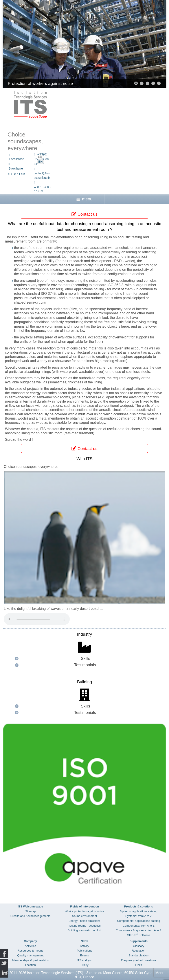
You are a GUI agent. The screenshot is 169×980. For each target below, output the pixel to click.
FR (40, 157)
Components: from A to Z (139, 926)
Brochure (16, 168)
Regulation (139, 951)
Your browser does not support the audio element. (37, 619)
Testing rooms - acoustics (85, 926)
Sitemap (30, 911)
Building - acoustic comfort (84, 930)
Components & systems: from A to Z (139, 930)
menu (84, 199)
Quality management (30, 955)
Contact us (84, 214)
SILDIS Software (139, 935)
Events (84, 955)
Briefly (84, 965)
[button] (136, 83)
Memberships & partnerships (30, 960)
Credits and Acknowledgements (30, 916)
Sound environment (85, 916)
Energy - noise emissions (84, 921)
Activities (30, 946)
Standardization (139, 955)
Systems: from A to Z (139, 916)
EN (40, 162)
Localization (17, 159)
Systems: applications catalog (139, 911)
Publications (84, 951)
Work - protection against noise (85, 911)
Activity (84, 946)
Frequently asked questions (139, 960)
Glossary (139, 946)
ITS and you (84, 960)
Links (139, 965)
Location (30, 965)
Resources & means (30, 951)
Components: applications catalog (139, 921)
